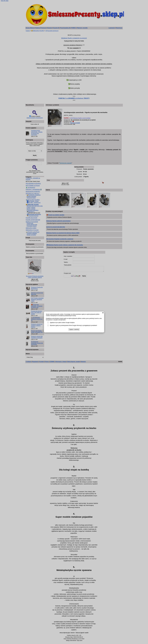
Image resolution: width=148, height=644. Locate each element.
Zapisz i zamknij (74, 329)
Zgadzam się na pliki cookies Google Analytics (62, 323)
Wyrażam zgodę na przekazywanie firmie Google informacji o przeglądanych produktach (73, 325)
